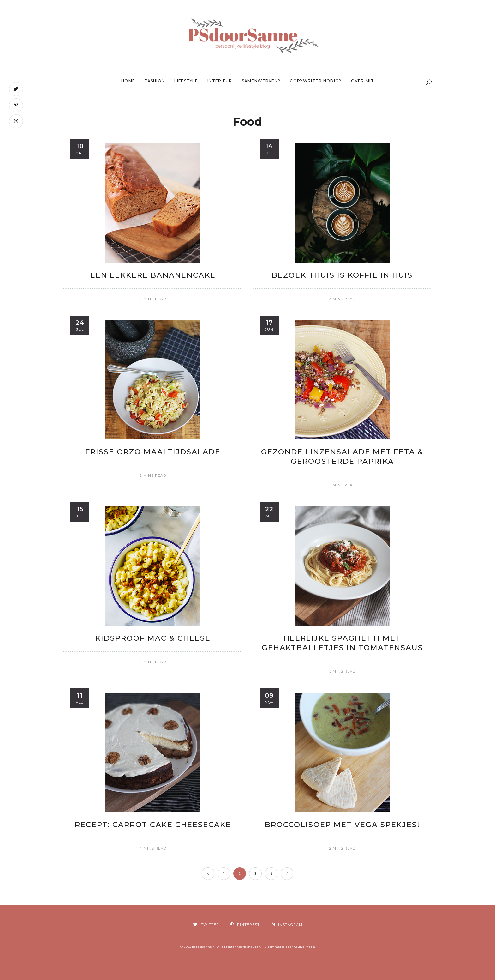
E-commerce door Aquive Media (290, 947)
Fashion (155, 81)
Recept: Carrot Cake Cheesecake (153, 825)
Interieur (220, 81)
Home (128, 81)
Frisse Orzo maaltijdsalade (153, 452)
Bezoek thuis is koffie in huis (342, 275)
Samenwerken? (261, 81)
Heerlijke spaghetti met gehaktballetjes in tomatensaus (342, 643)
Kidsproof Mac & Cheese (153, 638)
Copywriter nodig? (316, 81)
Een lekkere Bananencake (153, 275)
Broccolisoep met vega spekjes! (342, 825)
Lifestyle (186, 81)
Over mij (362, 81)
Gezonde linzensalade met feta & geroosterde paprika (342, 457)
